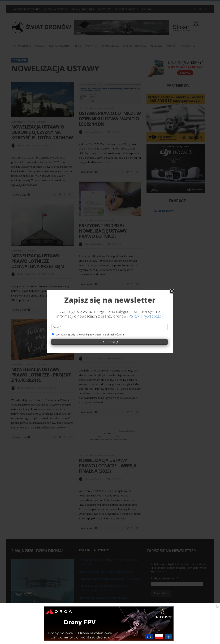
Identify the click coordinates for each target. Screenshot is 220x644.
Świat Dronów (163, 211)
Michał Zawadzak (26, 145)
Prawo (31, 122)
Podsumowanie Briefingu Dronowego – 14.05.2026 (109, 579)
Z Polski (42, 122)
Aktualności (18, 122)
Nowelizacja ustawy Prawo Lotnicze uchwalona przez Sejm (38, 261)
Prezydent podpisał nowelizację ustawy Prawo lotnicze (103, 231)
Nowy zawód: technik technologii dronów (103, 597)
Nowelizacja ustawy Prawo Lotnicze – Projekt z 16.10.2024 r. (41, 374)
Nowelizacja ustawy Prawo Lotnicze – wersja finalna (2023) (108, 465)
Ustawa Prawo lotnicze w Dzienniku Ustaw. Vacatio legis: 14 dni (110, 119)
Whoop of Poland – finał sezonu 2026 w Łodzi (106, 571)
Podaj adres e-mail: (164, 578)
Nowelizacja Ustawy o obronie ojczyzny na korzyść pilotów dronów (42, 132)
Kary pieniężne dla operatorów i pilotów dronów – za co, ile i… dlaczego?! (106, 342)
